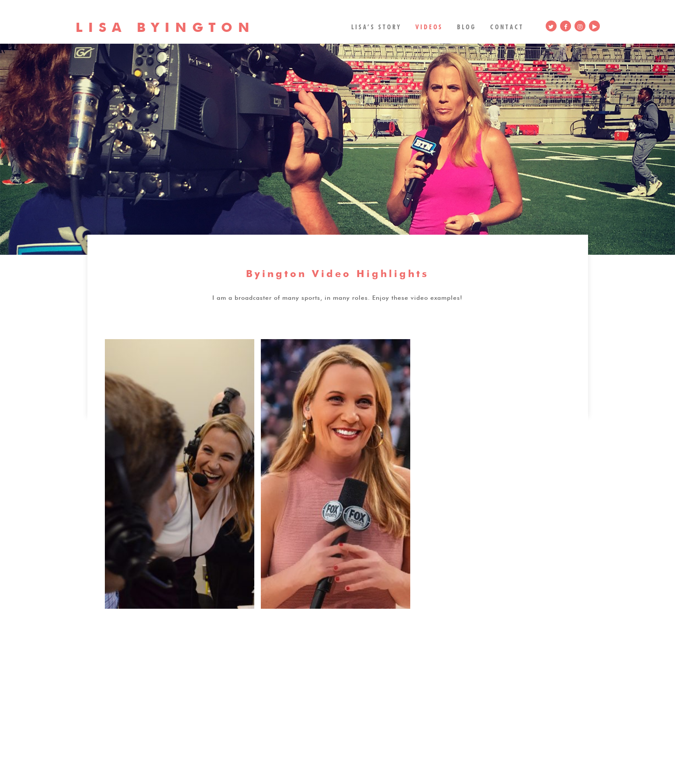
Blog (467, 26)
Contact (507, 26)
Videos (429, 26)
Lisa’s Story (376, 26)
